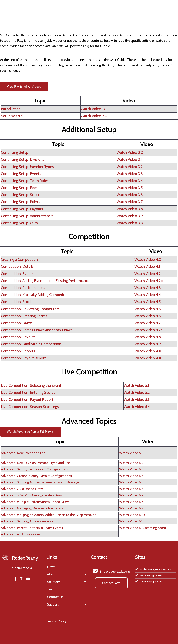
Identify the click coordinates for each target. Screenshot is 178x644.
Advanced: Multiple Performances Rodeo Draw (35, 502)
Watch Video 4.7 (148, 323)
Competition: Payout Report (23, 358)
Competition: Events (17, 274)
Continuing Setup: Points (20, 202)
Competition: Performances (23, 288)
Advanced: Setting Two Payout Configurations (34, 469)
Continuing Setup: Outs (19, 223)
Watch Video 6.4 (131, 476)
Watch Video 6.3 (131, 469)
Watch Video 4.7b (149, 330)
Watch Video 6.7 (131, 495)
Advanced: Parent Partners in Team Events (32, 528)
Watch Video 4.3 (148, 288)
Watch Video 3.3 (130, 174)
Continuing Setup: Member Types (27, 167)
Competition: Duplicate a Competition (31, 344)
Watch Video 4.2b (149, 281)
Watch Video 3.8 (130, 209)
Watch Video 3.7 (130, 202)
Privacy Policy (56, 621)
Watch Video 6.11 (131, 521)
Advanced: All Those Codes (20, 534)
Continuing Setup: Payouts (22, 209)
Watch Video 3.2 (130, 167)
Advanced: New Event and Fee (23, 453)
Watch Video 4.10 (148, 351)
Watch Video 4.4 (148, 295)
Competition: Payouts (18, 337)
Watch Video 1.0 (94, 109)
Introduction (11, 109)
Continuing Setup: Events (21, 174)
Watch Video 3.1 (129, 159)
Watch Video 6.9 (131, 508)
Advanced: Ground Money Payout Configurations (36, 476)
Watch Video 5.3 (137, 399)
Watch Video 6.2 (131, 463)
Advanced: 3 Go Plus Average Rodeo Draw (32, 495)
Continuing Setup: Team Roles (25, 181)
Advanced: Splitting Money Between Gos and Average (40, 482)
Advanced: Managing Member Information (32, 508)
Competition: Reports (18, 351)
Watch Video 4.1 (147, 266)
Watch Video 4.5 (148, 302)
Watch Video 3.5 (130, 188)
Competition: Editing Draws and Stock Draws (37, 330)
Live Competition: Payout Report (27, 399)
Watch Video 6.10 (132, 515)
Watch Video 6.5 (131, 482)
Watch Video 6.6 (131, 489)
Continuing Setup (15, 152)
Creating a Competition (19, 259)
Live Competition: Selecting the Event (31, 385)
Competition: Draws (17, 323)
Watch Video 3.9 (130, 216)
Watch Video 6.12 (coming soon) (143, 528)
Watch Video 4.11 (148, 358)
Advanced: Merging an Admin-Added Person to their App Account (48, 515)
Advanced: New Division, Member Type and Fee (35, 463)
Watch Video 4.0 (148, 259)
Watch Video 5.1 (136, 385)
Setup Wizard (12, 116)
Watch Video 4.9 (148, 344)
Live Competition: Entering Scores (28, 392)
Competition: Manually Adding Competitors (35, 295)
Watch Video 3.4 (130, 181)
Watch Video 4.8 (148, 337)
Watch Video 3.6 (130, 195)
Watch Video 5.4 (137, 407)
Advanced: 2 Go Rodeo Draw (22, 489)
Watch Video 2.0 (94, 116)
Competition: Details (17, 266)
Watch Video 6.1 (131, 453)
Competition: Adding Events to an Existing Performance (45, 281)
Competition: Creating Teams (24, 316)
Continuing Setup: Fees (19, 188)
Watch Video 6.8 (131, 502)
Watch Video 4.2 (148, 274)
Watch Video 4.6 (148, 309)
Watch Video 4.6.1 (149, 316)
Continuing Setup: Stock (20, 195)
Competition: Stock (16, 302)
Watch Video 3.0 (130, 152)
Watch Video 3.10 (130, 223)
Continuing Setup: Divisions (23, 159)
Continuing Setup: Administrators (27, 216)
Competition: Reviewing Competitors (30, 309)
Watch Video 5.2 (137, 392)
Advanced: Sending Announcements (27, 521)
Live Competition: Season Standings (30, 407)
